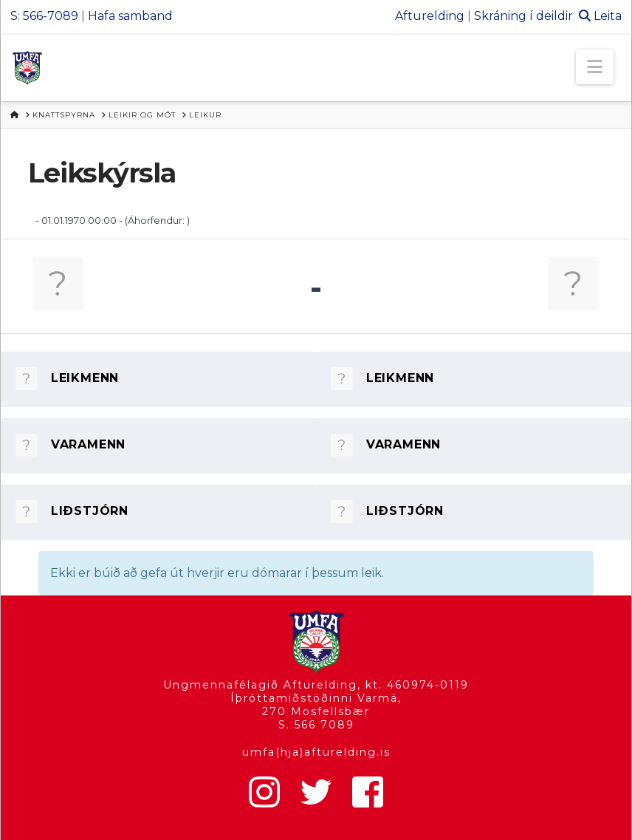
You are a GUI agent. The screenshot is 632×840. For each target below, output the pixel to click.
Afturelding (430, 16)
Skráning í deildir (523, 16)
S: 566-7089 (44, 16)
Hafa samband (130, 16)
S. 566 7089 (316, 725)
